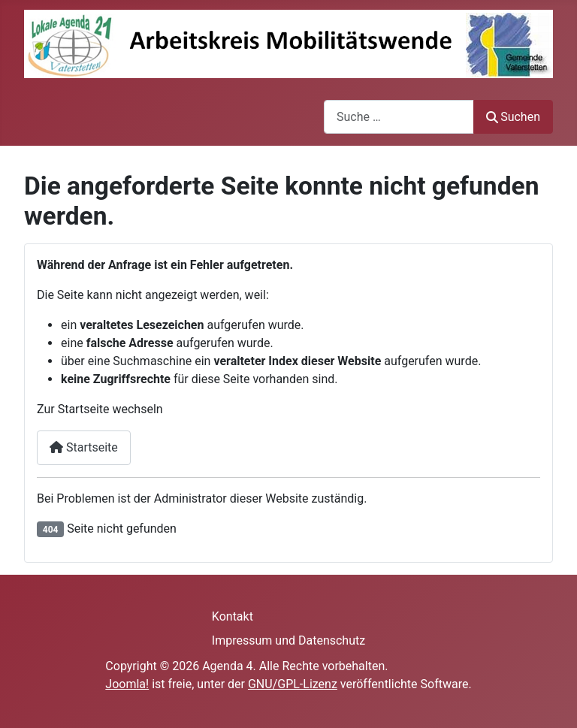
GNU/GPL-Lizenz (293, 684)
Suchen (513, 117)
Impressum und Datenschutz (288, 640)
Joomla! (127, 684)
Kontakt (233, 616)
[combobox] (399, 117)
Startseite (84, 447)
